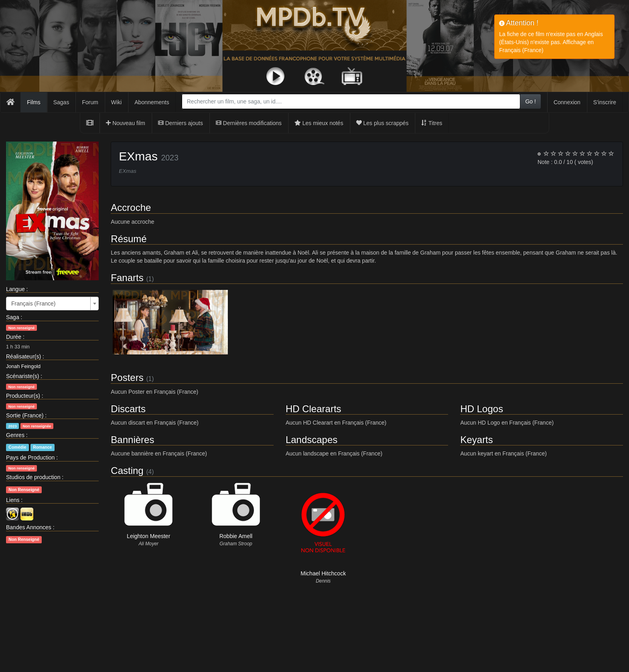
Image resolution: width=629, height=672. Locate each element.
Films (33, 102)
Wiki (116, 102)
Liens (13, 500)
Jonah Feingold (23, 366)
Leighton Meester (148, 536)
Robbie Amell (236, 536)
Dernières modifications (249, 123)
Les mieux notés (319, 123)
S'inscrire (605, 102)
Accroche (131, 207)
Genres (15, 435)
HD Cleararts (313, 409)
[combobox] (351, 101)
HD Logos (482, 409)
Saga (13, 317)
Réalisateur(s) (23, 356)
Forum (90, 102)
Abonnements (152, 102)
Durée (14, 337)
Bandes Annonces (29, 527)
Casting (127, 471)
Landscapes (311, 440)
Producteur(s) (23, 396)
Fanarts (127, 278)
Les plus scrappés (382, 123)
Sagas (61, 102)
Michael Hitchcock (323, 573)
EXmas (138, 156)
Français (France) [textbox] (33, 304)
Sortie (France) (25, 415)
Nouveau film (126, 123)
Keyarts (476, 440)
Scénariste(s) (22, 376)
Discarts (128, 409)
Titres (432, 123)
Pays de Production (30, 457)
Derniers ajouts (181, 123)
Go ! (530, 101)
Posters (127, 377)
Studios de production (33, 477)
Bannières (132, 440)
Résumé (129, 239)
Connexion (567, 102)
